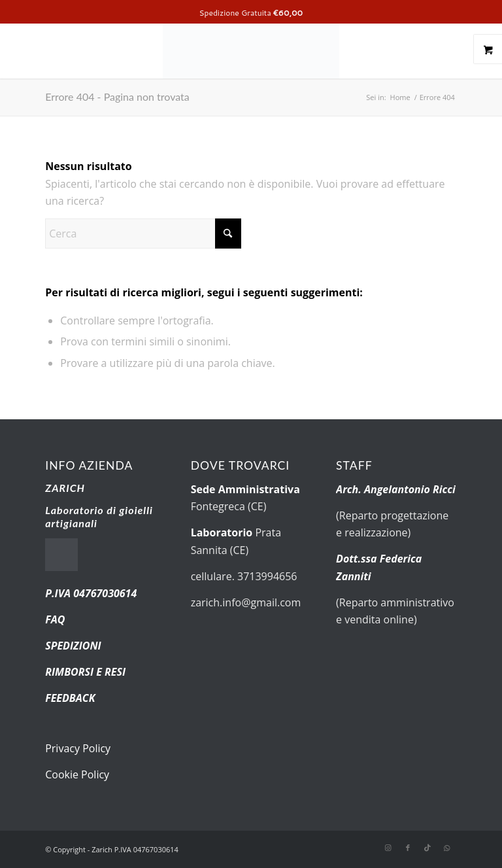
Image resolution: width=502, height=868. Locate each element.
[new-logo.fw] (251, 49)
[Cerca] (143, 234)
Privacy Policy (78, 748)
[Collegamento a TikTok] (427, 848)
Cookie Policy (77, 774)
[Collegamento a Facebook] (408, 848)
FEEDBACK (70, 698)
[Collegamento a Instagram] (388, 848)
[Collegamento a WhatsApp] (447, 848)
